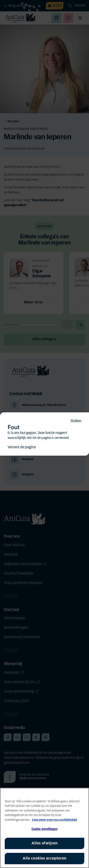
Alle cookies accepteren (45, 858)
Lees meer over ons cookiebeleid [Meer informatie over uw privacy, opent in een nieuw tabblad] (54, 820)
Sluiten (76, 421)
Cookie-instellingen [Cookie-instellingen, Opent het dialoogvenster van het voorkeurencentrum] (44, 829)
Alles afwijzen (45, 843)
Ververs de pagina (22, 447)
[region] (44, 828)
